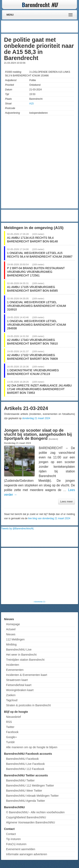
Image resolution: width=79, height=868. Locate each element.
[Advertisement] (45, 27)
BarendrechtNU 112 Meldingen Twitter (30, 786)
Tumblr (10, 742)
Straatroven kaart (17, 680)
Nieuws (11, 634)
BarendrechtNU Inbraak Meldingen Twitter (32, 796)
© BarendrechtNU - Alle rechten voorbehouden (35, 812)
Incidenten (13, 665)
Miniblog (11, 644)
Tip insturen (13, 839)
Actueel (11, 629)
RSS (9, 722)
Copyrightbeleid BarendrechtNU (26, 817)
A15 (31, 104)
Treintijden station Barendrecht (25, 660)
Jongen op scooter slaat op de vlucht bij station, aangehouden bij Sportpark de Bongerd (38, 434)
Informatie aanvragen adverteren (27, 854)
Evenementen (15, 670)
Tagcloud (12, 700)
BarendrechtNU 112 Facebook (25, 769)
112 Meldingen (15, 639)
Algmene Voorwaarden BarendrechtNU (31, 822)
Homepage (13, 624)
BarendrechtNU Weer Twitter (24, 791)
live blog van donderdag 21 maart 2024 (49, 518)
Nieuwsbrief (13, 717)
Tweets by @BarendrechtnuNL (18, 529)
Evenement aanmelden (21, 849)
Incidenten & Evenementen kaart (27, 675)
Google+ (11, 737)
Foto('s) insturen (16, 844)
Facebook (12, 732)
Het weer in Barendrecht (21, 655)
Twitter (10, 727)
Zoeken (11, 695)
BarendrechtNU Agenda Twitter (26, 801)
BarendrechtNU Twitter (20, 780)
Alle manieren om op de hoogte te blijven (32, 747)
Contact (11, 834)
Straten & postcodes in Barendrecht (28, 705)
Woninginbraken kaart (20, 690)
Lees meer (67, 501)
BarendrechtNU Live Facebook (25, 764)
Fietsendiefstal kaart (19, 685)
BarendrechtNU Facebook (22, 759)
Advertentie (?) (39, 602)
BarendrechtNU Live (19, 650)
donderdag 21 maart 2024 (36, 418)
